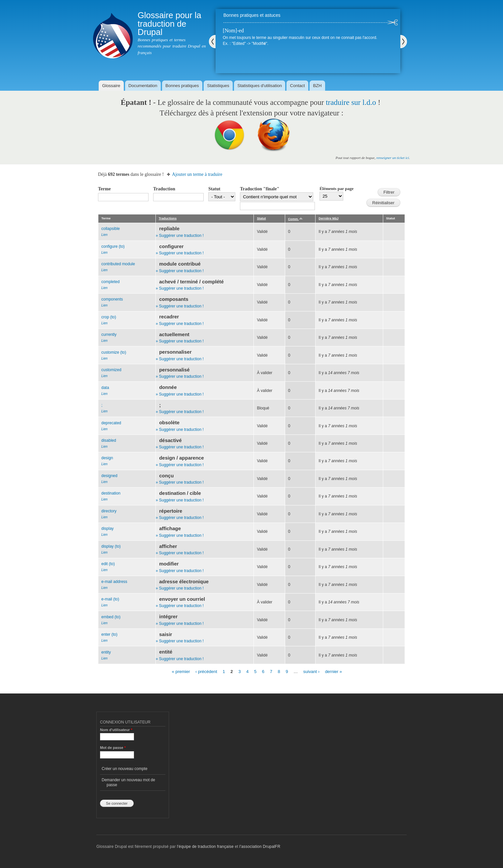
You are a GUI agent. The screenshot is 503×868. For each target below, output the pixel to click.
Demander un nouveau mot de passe (128, 782)
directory (109, 511)
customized (111, 370)
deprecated (111, 423)
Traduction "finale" (260, 189)
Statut (214, 189)
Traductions (168, 218)
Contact (298, 86)
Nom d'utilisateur (116, 730)
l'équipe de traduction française (205, 847)
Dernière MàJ (328, 218)
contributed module (118, 264)
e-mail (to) (110, 599)
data (105, 388)
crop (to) (109, 317)
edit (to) (108, 564)
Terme (104, 189)
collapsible (111, 229)
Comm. (296, 219)
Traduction (164, 189)
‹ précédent (206, 672)
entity (106, 652)
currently (109, 335)
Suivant (404, 42)
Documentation (143, 86)
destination (111, 493)
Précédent (212, 42)
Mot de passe (113, 748)
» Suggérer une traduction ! (180, 236)
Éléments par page (336, 189)
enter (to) (109, 634)
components (112, 299)
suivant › (311, 672)
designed (109, 476)
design (107, 458)
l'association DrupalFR (260, 847)
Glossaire (111, 86)
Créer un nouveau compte (125, 769)
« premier (181, 672)
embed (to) (111, 617)
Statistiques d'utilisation (260, 86)
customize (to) (114, 352)
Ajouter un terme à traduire (197, 174)
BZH (317, 86)
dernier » (334, 672)
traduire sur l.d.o (351, 102)
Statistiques (218, 86)
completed (110, 282)
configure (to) (113, 246)
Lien (104, 235)
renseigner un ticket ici (393, 158)
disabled (109, 440)
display (107, 529)
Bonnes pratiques (182, 86)
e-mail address (114, 582)
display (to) (111, 546)
